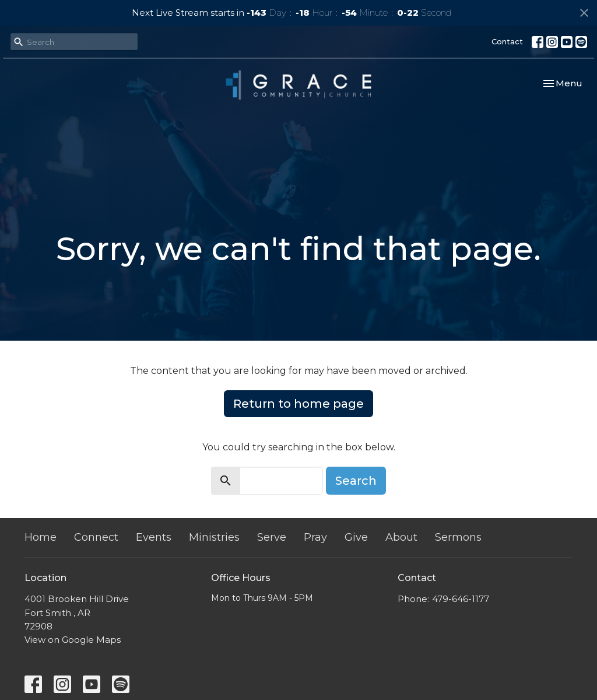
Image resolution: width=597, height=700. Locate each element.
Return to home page (298, 404)
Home (41, 537)
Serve (272, 537)
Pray (315, 537)
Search (356, 481)
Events (154, 537)
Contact (507, 41)
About (401, 537)
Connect (96, 537)
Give (356, 537)
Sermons (458, 537)
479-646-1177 (461, 599)
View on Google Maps (73, 640)
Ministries (214, 537)
